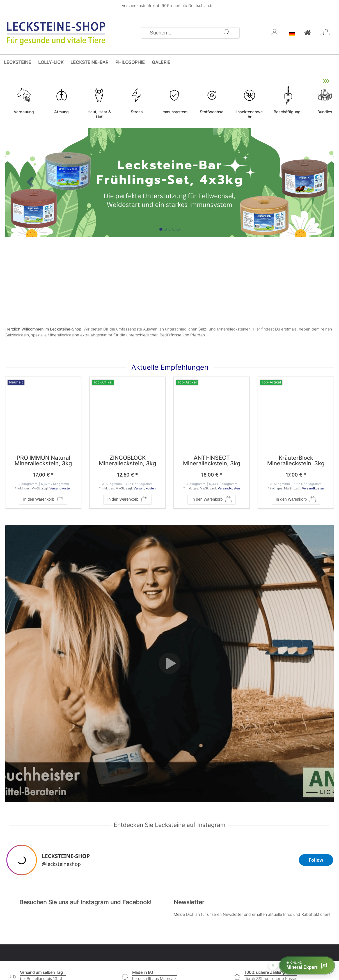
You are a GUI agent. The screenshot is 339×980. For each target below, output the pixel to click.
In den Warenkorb (43, 500)
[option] (169, 182)
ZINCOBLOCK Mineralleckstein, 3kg (127, 461)
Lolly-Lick (51, 62)
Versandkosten (60, 488)
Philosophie (130, 62)
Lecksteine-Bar (89, 62)
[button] (30, 182)
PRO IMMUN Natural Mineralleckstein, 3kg (43, 461)
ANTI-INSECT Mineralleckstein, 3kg (212, 461)
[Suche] (227, 33)
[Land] (292, 34)
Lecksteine (18, 62)
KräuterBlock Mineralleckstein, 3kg (296, 461)
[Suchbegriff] (182, 33)
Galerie (161, 62)
